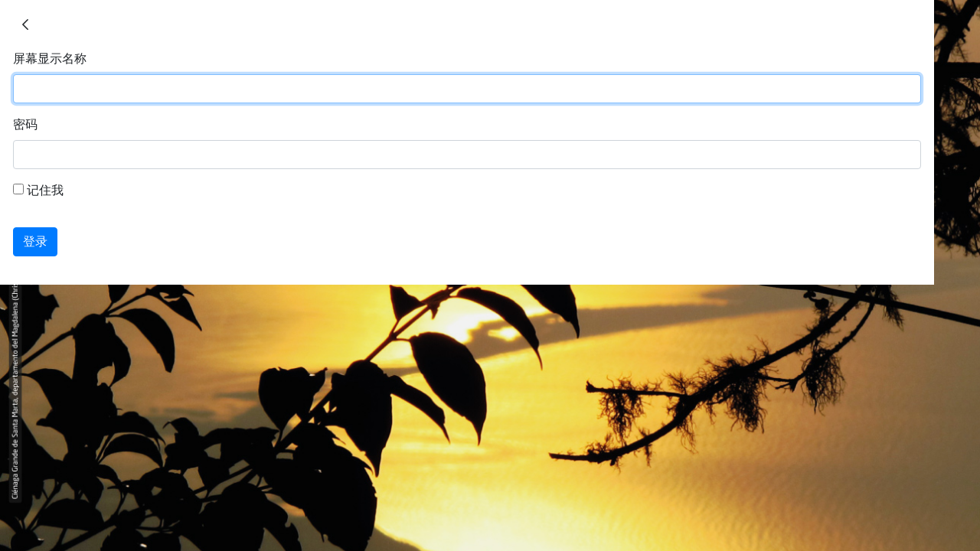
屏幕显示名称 (50, 59)
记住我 (38, 190)
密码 (25, 124)
